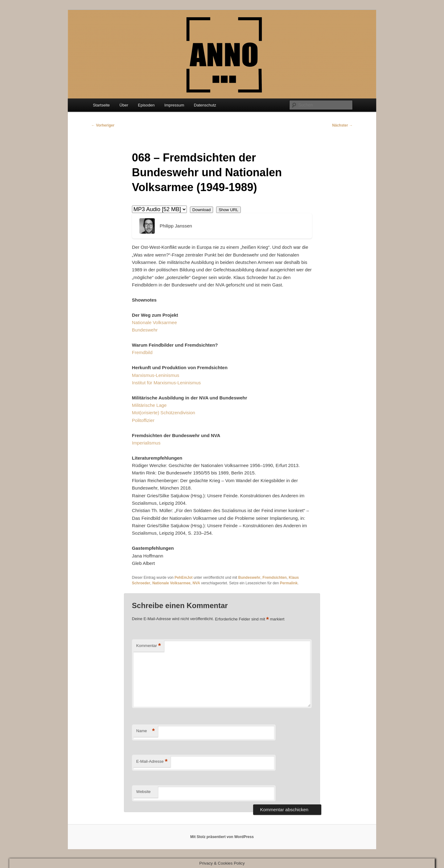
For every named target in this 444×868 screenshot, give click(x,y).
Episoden (146, 105)
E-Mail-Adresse (152, 762)
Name (146, 731)
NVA (196, 583)
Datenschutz (205, 105)
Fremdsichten (275, 578)
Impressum (174, 105)
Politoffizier (143, 420)
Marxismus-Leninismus (156, 375)
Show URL (228, 210)
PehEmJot (184, 578)
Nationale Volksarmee (154, 322)
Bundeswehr (145, 330)
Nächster (342, 125)
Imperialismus (146, 443)
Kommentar (149, 646)
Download (201, 210)
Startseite (101, 105)
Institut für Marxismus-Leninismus (166, 383)
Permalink (289, 583)
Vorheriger (103, 125)
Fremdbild (142, 352)
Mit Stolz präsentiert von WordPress (222, 837)
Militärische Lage (149, 405)
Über (124, 105)
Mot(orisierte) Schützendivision (164, 413)
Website (144, 792)
